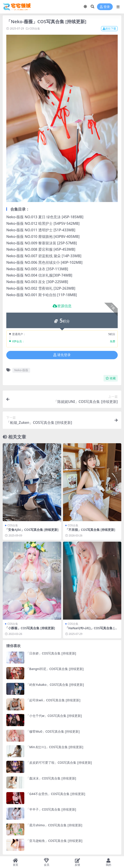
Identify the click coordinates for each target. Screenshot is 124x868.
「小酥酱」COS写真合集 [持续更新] (30, 628)
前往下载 (109, 28)
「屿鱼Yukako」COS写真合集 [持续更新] (55, 685)
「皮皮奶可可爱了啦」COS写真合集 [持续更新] (59, 762)
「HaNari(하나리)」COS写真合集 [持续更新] (91, 630)
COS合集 (35, 28)
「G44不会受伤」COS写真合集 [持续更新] (56, 794)
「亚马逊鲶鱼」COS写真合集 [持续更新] (54, 841)
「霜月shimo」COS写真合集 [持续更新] (54, 825)
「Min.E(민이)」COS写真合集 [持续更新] (55, 747)
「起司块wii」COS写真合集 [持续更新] (53, 700)
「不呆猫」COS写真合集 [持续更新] (90, 530)
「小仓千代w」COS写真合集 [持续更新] (54, 716)
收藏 (111, 378)
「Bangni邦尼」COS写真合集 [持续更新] (55, 669)
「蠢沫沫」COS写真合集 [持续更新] (51, 778)
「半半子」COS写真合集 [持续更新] (51, 809)
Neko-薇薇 (21, 370)
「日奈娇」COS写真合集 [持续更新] (51, 653)
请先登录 (62, 355)
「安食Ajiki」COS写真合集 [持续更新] (32, 530)
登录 (105, 7)
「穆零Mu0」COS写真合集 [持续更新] (53, 731)
